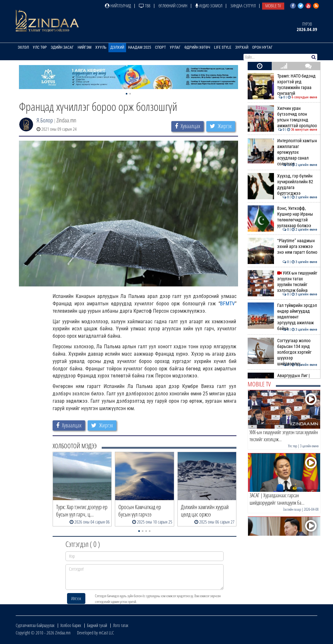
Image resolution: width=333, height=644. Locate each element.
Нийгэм (85, 47)
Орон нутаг (262, 47)
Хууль (101, 47)
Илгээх (76, 598)
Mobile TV (273, 6)
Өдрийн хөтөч (197, 47)
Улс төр (40, 47)
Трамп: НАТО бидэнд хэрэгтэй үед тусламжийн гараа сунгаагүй (282, 85)
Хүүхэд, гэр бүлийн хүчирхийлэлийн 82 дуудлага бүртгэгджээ (282, 185)
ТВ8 (145, 6)
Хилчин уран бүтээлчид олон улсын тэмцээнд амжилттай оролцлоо (282, 117)
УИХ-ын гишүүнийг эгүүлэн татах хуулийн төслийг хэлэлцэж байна (282, 282)
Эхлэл (23, 47)
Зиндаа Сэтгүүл (243, 6)
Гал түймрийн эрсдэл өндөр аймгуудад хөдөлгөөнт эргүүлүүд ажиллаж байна (282, 317)
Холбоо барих (71, 625)
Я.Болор (45, 120)
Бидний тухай (97, 625)
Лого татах (121, 625)
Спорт (160, 47)
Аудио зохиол (209, 6)
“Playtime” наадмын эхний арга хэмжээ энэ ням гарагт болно (282, 247)
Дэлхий (117, 47)
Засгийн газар (292, 509)
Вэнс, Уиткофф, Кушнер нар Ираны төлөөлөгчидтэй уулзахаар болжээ (282, 217)
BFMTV (227, 304)
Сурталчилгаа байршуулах (35, 625)
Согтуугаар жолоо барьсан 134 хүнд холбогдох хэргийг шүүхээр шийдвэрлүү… (282, 352)
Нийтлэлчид (118, 6)
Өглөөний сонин (173, 6)
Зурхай (242, 47)
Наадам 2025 (140, 47)
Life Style (223, 47)
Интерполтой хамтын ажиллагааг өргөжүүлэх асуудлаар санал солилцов (282, 152)
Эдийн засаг (62, 47)
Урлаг (175, 47)
